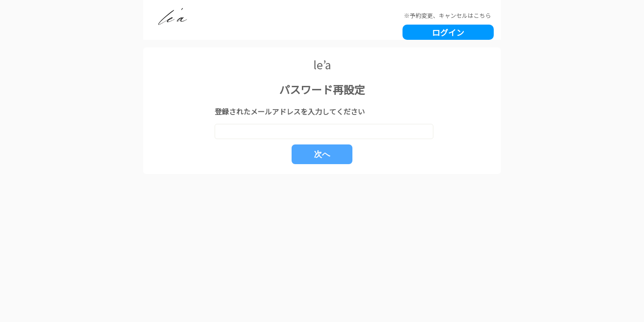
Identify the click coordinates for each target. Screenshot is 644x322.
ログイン (448, 32)
